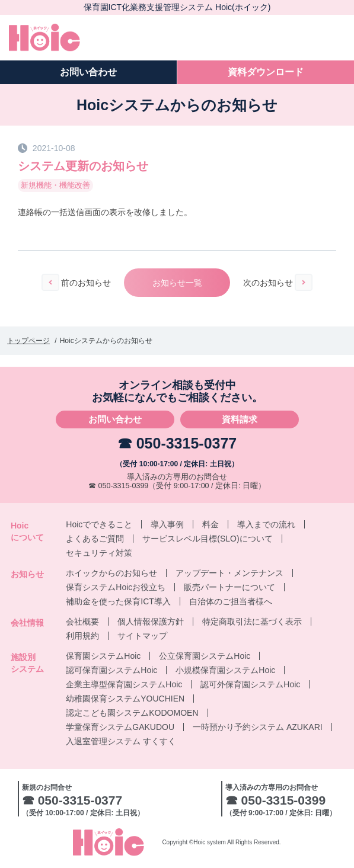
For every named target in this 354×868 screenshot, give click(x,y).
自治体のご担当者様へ (231, 601)
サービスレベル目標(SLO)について (207, 539)
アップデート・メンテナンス (229, 573)
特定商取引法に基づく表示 (252, 622)
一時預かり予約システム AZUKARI (258, 727)
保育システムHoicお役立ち (116, 587)
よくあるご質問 (95, 539)
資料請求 (240, 419)
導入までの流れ (266, 524)
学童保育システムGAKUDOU (120, 727)
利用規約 (82, 636)
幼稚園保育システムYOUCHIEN (125, 699)
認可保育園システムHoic (111, 670)
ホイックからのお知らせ (111, 573)
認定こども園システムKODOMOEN (132, 713)
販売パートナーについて (229, 587)
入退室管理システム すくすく (121, 741)
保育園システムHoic (103, 656)
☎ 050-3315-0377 (177, 443)
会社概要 (82, 622)
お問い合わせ (115, 419)
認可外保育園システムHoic (250, 684)
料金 (211, 524)
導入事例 (167, 524)
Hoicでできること (99, 524)
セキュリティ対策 (99, 553)
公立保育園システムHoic (205, 656)
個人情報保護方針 (151, 622)
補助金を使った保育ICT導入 (118, 601)
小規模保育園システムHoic (225, 670)
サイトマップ (142, 636)
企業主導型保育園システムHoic (124, 684)
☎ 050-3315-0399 (118, 486)
